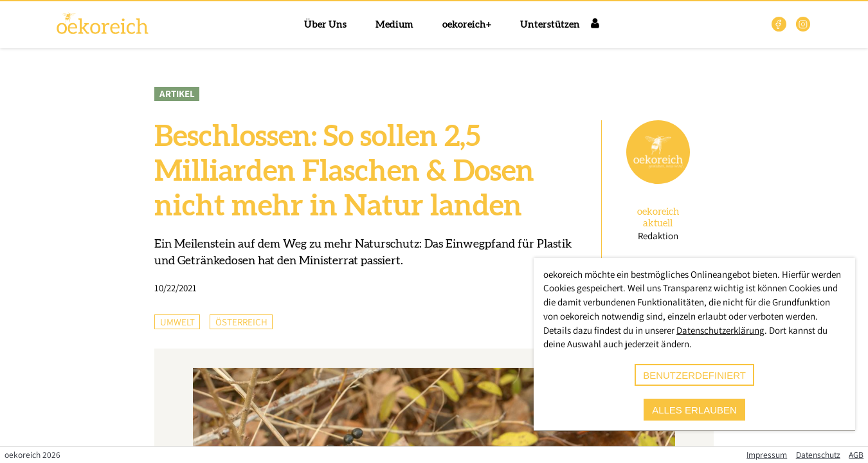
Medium (394, 25)
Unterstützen (550, 25)
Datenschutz (818, 455)
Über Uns (325, 25)
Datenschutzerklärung (720, 330)
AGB (856, 455)
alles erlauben (694, 410)
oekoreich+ (467, 25)
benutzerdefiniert (694, 375)
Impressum (767, 455)
